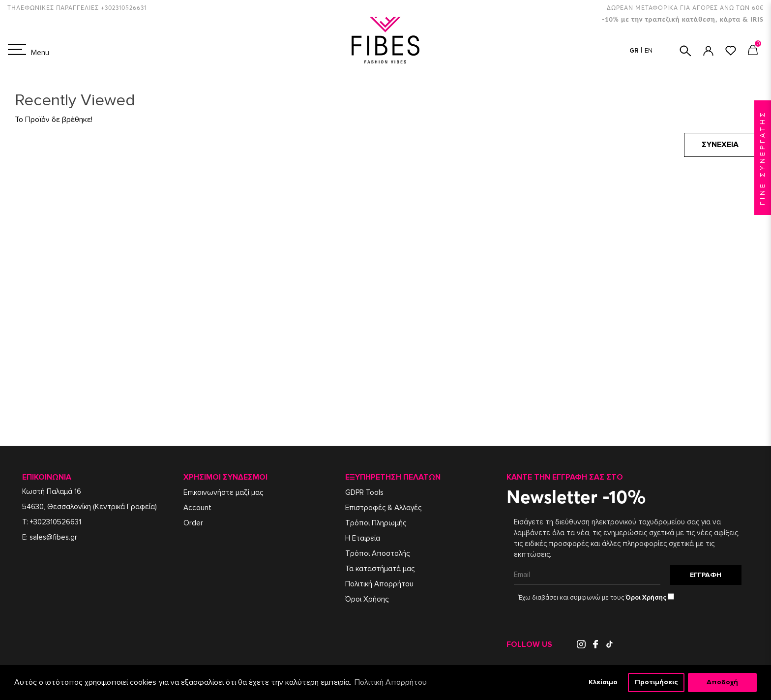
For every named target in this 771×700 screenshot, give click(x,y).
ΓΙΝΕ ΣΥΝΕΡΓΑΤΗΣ (762, 158)
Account (197, 508)
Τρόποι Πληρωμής (376, 523)
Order (193, 523)
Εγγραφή (706, 575)
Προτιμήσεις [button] (656, 682)
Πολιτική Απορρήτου (379, 584)
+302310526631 (56, 522)
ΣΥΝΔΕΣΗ (708, 51)
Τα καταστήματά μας (380, 569)
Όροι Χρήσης (367, 599)
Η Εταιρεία (363, 538)
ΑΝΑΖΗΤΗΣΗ (685, 51)
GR (635, 51)
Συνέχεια (720, 145)
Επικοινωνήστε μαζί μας (223, 492)
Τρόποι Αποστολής (377, 553)
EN (649, 51)
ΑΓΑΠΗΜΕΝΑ (731, 51)
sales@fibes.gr (53, 537)
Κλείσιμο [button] (603, 682)
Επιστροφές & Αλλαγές (383, 508)
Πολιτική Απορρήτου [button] (391, 682)
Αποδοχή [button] (722, 682)
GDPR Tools (364, 492)
